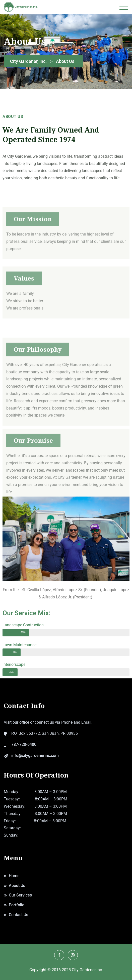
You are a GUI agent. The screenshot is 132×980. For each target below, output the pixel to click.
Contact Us (18, 915)
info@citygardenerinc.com (35, 756)
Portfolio (17, 905)
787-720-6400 (24, 744)
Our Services (20, 895)
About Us (17, 886)
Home (14, 876)
